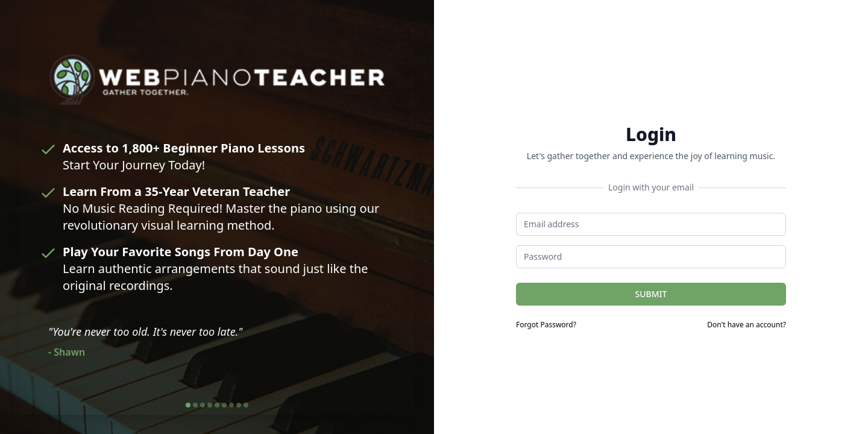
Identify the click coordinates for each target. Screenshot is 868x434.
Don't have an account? (747, 325)
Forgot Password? (546, 325)
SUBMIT (651, 294)
